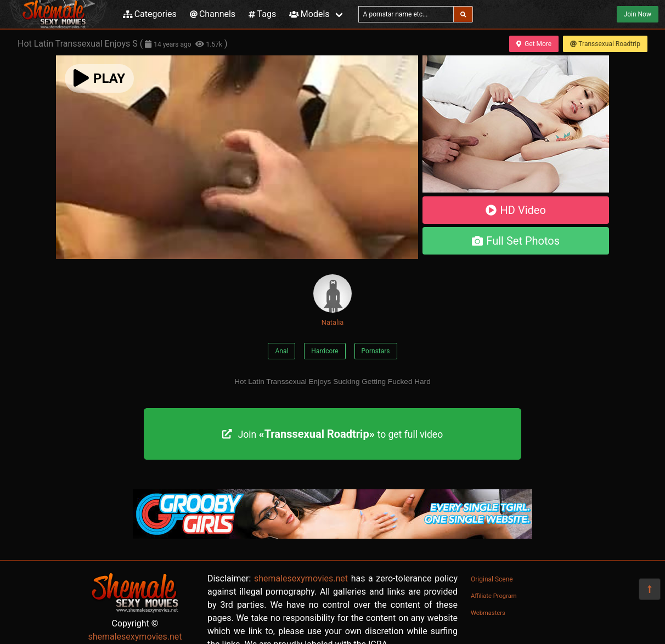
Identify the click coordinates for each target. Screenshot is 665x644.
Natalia (332, 300)
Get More (534, 44)
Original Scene (492, 579)
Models (309, 14)
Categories (150, 14)
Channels (213, 14)
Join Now (638, 14)
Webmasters (488, 613)
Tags (262, 14)
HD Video (516, 210)
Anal (281, 351)
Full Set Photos (516, 241)
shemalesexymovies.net (135, 637)
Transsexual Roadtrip (605, 44)
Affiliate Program (494, 596)
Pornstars (376, 351)
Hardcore (325, 351)
